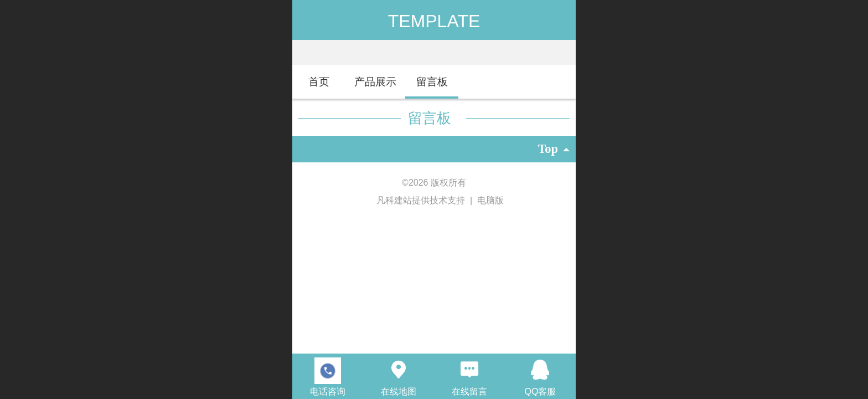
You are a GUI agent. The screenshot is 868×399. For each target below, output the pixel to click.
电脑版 (490, 200)
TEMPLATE (434, 21)
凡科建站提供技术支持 (416, 200)
